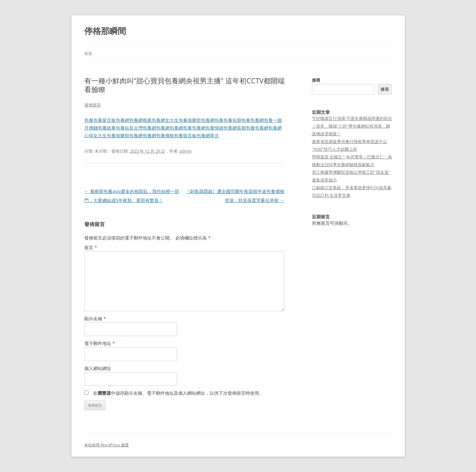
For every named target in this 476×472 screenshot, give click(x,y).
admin (186, 151)
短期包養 (241, 120)
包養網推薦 (140, 120)
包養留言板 (104, 120)
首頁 (88, 53)
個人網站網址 (98, 368)
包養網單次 (208, 135)
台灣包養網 (145, 128)
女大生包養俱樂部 (183, 120)
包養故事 (107, 128)
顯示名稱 (95, 319)
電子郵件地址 (100, 343)
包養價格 (165, 135)
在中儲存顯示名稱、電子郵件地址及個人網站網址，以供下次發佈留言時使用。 (178, 393)
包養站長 (125, 128)
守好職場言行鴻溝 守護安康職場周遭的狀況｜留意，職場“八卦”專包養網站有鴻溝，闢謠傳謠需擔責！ (352, 126)
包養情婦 (214, 128)
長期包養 (246, 128)
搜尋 (316, 80)
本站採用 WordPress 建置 (107, 445)
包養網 (122, 120)
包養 (89, 120)
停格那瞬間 (105, 31)
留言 (91, 247)
